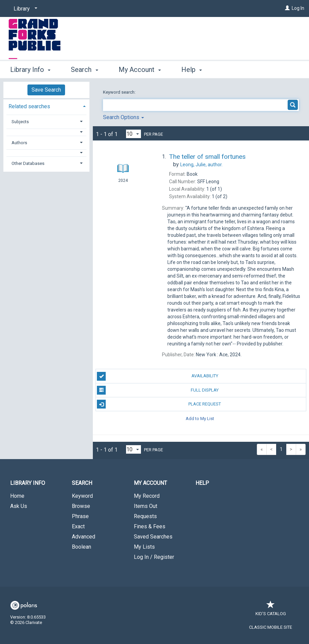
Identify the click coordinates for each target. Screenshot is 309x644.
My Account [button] (140, 70)
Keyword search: (120, 92)
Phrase (80, 516)
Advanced (84, 537)
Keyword (82, 496)
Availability (157, 376)
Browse (81, 506)
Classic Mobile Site (271, 627)
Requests (145, 516)
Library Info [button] (30, 70)
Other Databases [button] (28, 163)
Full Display (158, 390)
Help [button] (192, 70)
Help (202, 483)
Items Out (146, 506)
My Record (147, 496)
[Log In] (287, 8)
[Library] (24, 9)
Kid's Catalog (271, 610)
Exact (78, 526)
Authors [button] (19, 143)
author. (201, 165)
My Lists (144, 547)
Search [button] (84, 70)
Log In (298, 8)
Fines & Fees (150, 526)
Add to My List (200, 418)
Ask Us (19, 506)
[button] (46, 132)
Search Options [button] (123, 117)
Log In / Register (154, 557)
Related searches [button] (29, 106)
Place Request (159, 404)
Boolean (81, 547)
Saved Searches (153, 537)
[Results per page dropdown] (133, 134)
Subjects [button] (20, 122)
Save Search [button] (46, 90)
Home (17, 496)
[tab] (46, 106)
